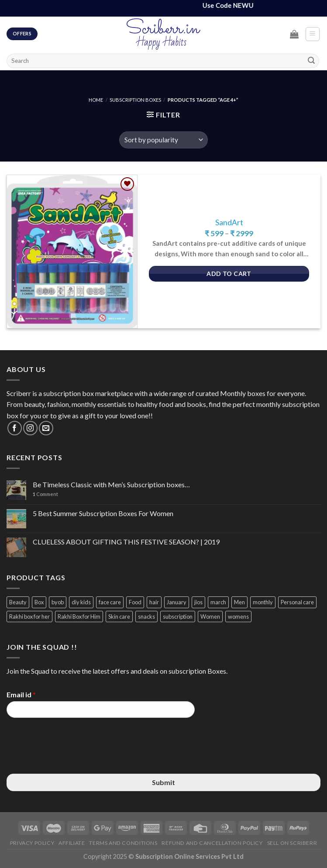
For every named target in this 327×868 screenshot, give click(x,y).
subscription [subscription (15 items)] (178, 617)
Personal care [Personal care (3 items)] (297, 602)
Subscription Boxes (135, 100)
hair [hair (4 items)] (154, 602)
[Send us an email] (46, 428)
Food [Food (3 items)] (135, 602)
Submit (163, 782)
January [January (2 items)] (177, 602)
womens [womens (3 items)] (238, 617)
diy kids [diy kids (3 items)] (81, 602)
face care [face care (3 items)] (110, 602)
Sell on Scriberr (292, 843)
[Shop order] (163, 140)
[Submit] (311, 61)
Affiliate (72, 843)
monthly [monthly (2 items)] (263, 602)
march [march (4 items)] (218, 602)
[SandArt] (72, 251)
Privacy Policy (32, 843)
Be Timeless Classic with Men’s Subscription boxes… (111, 484)
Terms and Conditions (123, 843)
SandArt (229, 222)
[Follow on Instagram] (30, 428)
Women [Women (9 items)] (210, 617)
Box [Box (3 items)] (39, 602)
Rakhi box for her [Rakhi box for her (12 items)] (29, 617)
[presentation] (73, 759)
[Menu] (313, 34)
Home (96, 100)
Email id (21, 694)
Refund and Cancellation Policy (212, 843)
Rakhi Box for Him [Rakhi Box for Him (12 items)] (79, 617)
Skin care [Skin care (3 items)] (119, 617)
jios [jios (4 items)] (198, 602)
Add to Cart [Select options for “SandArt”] (229, 274)
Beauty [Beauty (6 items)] (18, 602)
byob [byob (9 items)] (58, 602)
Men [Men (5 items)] (239, 602)
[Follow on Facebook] (15, 428)
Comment (45, 494)
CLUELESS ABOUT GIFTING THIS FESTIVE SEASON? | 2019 (126, 542)
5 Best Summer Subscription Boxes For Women (103, 513)
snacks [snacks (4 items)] (146, 617)
